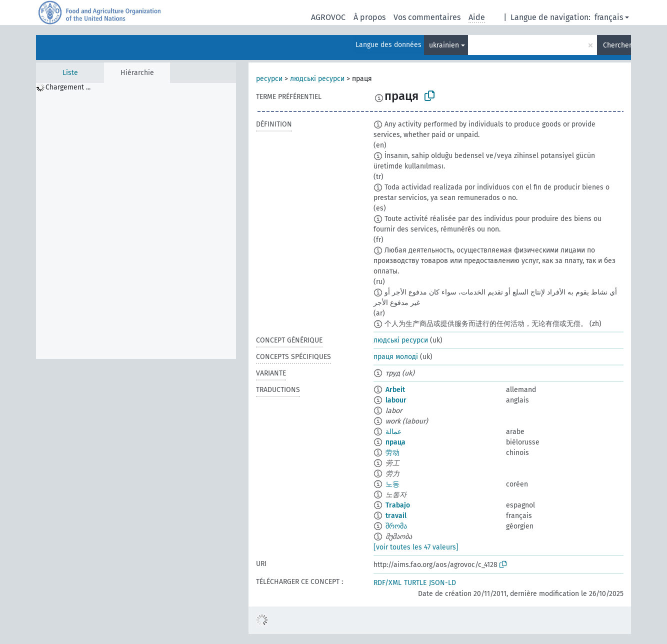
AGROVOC (328, 17)
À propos (369, 17)
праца (395, 442)
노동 (392, 484)
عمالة (393, 432)
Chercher (617, 45)
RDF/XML (387, 583)
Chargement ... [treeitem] (68, 87)
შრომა (396, 526)
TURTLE (415, 583)
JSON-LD (442, 583)
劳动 (392, 453)
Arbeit (395, 390)
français (609, 17)
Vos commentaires (427, 17)
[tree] (136, 221)
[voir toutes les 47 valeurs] (416, 547)
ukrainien (444, 45)
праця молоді (396, 357)
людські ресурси (317, 79)
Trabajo (398, 505)
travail (396, 516)
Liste (70, 73)
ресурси (269, 79)
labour (396, 400)
